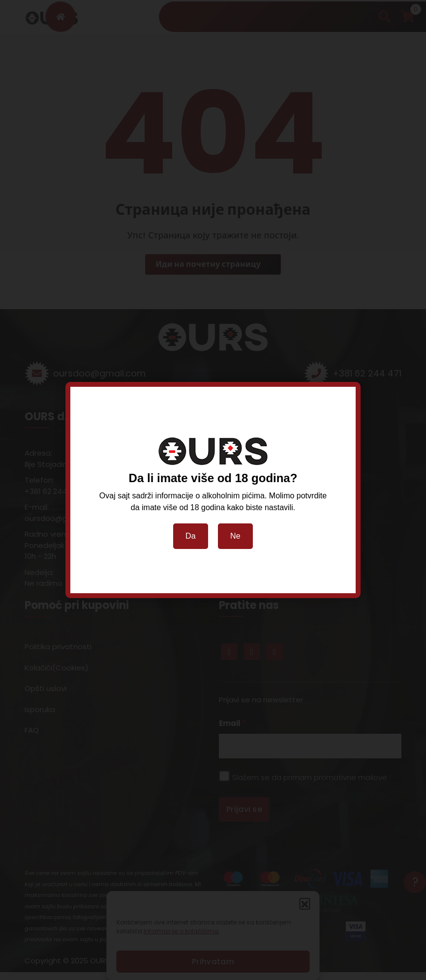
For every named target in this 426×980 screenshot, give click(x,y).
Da (191, 536)
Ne (235, 536)
